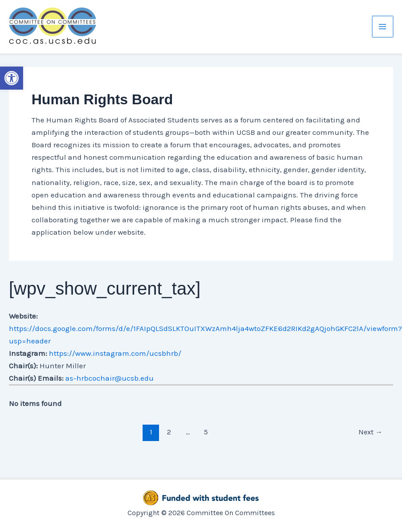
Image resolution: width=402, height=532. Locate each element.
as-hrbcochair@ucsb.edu (109, 378)
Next (370, 432)
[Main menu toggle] (383, 27)
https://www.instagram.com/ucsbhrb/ (115, 353)
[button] (12, 78)
